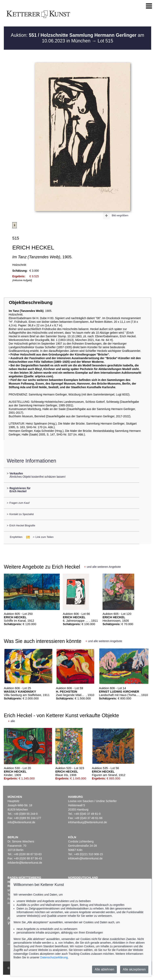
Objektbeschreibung (31, 302)
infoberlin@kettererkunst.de (25, 863)
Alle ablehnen (104, 969)
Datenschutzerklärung (54, 957)
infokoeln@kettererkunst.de (85, 858)
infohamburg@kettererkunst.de (87, 822)
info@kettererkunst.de (21, 822)
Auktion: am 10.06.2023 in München (78, 38)
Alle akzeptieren (134, 969)
